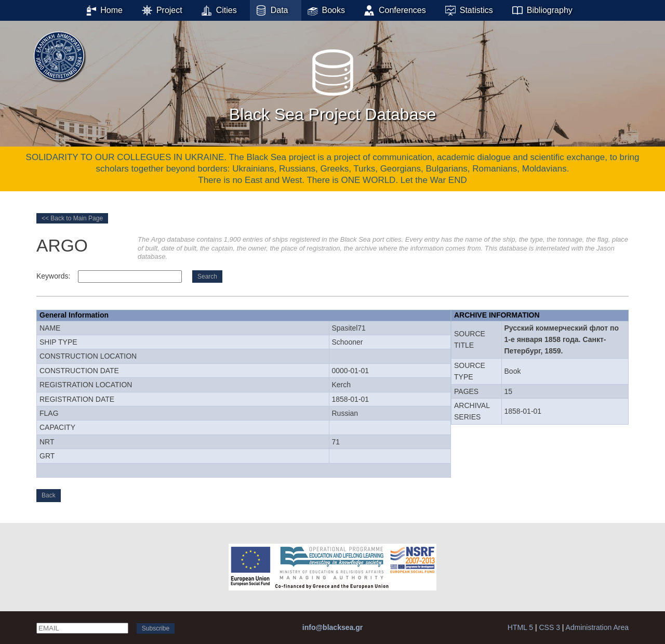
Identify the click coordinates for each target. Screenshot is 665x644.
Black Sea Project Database (332, 83)
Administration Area (597, 627)
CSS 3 (549, 627)
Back (49, 495)
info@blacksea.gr (332, 627)
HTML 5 (520, 627)
